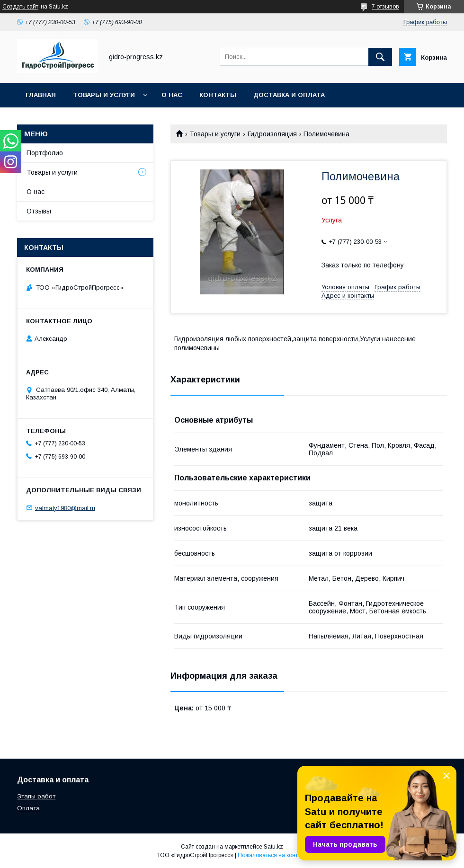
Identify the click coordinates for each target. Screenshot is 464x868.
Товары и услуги (104, 95)
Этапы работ (36, 796)
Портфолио (45, 153)
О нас (172, 95)
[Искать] (380, 57)
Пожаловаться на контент (272, 855)
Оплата (28, 808)
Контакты (218, 95)
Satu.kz (273, 847)
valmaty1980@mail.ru (65, 508)
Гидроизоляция (272, 134)
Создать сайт (20, 7)
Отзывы (39, 211)
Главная (41, 95)
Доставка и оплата (289, 95)
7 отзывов (385, 7)
